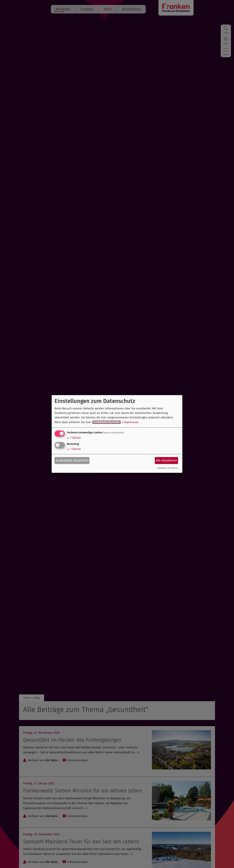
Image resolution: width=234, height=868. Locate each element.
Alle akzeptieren (166, 460)
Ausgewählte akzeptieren (72, 460)
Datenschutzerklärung (106, 422)
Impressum (131, 422)
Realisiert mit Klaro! (168, 468)
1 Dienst (74, 438)
